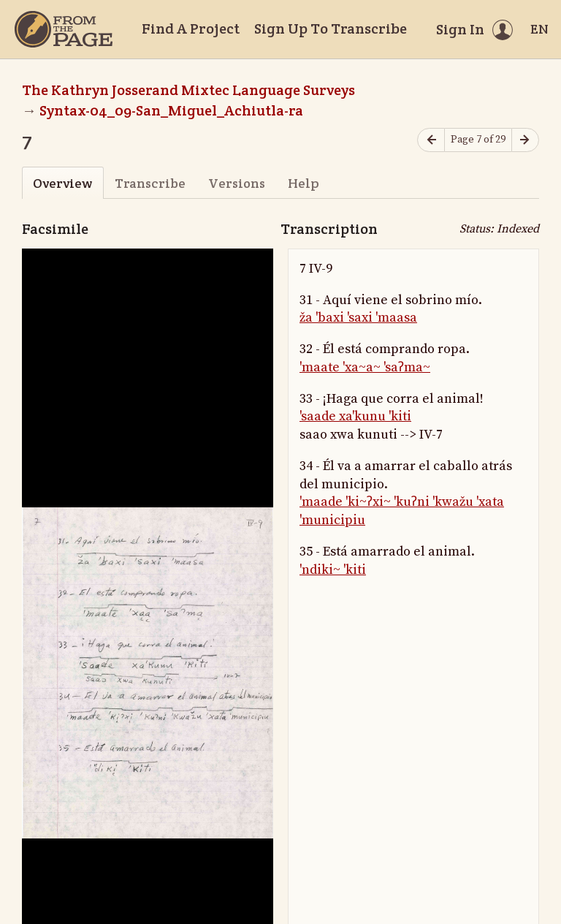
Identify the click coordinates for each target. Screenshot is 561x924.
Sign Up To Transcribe (331, 29)
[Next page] (525, 140)
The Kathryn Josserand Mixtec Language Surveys (188, 90)
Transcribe (150, 183)
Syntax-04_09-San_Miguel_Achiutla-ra (171, 110)
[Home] (64, 29)
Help (304, 183)
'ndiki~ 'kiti (333, 570)
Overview (62, 183)
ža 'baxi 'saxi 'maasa (358, 318)
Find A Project (191, 29)
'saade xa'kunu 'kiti (355, 416)
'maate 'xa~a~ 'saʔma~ (365, 367)
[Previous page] (431, 140)
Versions (237, 183)
